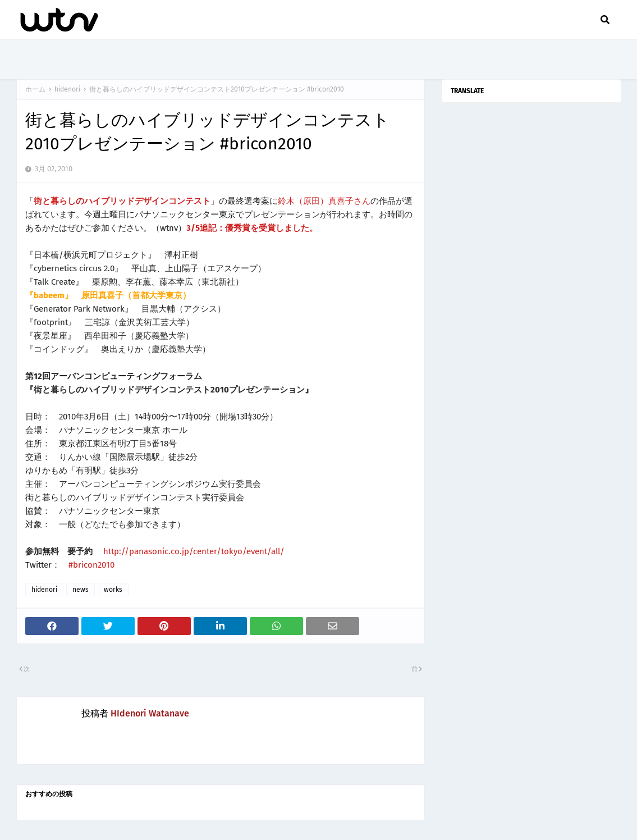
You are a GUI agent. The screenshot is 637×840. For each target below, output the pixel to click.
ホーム (35, 89)
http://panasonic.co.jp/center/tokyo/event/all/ (194, 551)
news (81, 590)
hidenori (67, 89)
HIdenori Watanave (150, 713)
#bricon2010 (91, 565)
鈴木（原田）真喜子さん (324, 201)
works (113, 590)
